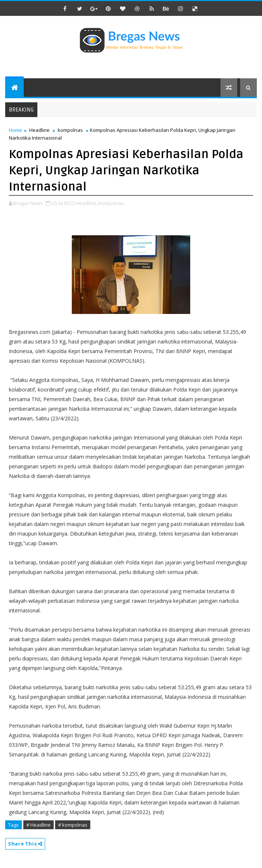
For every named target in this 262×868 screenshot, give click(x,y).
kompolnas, (112, 203)
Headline (39, 130)
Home (16, 130)
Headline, (87, 203)
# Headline (38, 825)
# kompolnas (73, 825)
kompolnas (70, 130)
